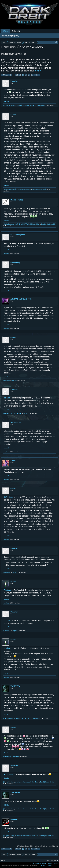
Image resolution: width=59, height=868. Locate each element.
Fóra (5, 31)
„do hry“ (38, 71)
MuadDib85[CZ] (17, 200)
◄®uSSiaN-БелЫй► (10, 189)
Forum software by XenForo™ (29, 865)
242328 (6, 105)
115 (32, 75)
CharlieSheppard (9, 224)
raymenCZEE (16, 422)
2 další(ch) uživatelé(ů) (47, 782)
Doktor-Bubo (34, 782)
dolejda (13, 114)
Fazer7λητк (27, 189)
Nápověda (54, 860)
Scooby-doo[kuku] (18, 235)
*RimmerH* (7, 573)
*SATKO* (18, 224)
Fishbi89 (14, 380)
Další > (37, 75)
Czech (3, 860)
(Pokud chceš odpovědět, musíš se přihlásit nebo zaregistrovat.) (38, 846)
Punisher (14, 81)
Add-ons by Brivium (46, 865)
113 (26, 75)
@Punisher (9, 497)
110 (17, 75)
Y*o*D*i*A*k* (15, 686)
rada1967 (14, 766)
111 (20, 75)
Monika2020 (7, 757)
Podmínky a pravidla (40, 863)
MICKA (13, 727)
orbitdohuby (15, 262)
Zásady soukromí (53, 863)
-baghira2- (12, 105)
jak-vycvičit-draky (9, 782)
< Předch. (5, 75)
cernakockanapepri (9, 718)
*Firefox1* (14, 820)
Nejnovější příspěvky (11, 36)
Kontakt (48, 860)
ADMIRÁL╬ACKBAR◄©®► (25, 105)
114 (29, 75)
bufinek (13, 581)
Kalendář (16, 31)
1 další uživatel (41, 105)
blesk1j (13, 461)
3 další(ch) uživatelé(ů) (39, 189)
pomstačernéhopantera (22, 782)
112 (23, 75)
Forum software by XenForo (10, 865)
